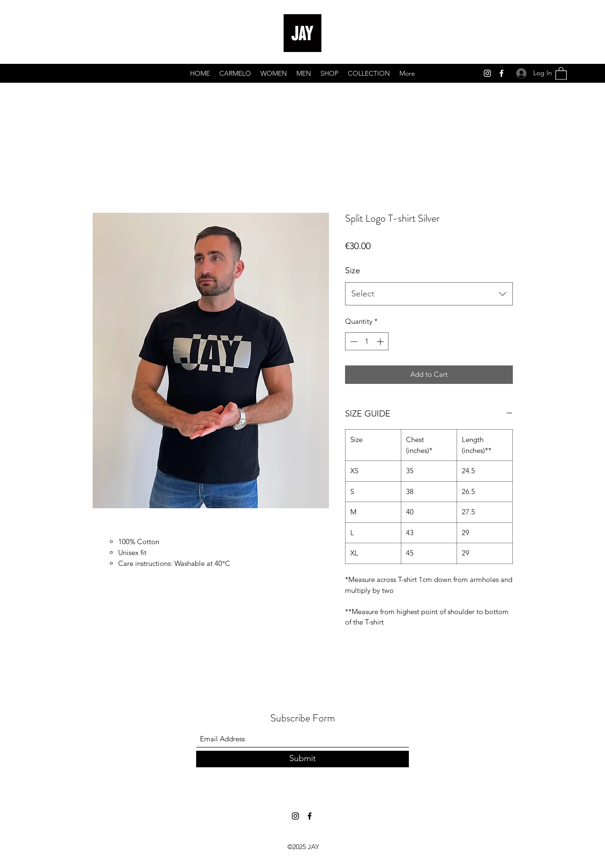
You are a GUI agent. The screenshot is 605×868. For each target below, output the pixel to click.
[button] (561, 73)
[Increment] (381, 342)
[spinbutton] (367, 342)
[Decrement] (353, 342)
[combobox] (429, 294)
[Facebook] (501, 73)
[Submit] (302, 759)
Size (353, 270)
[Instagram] (487, 73)
